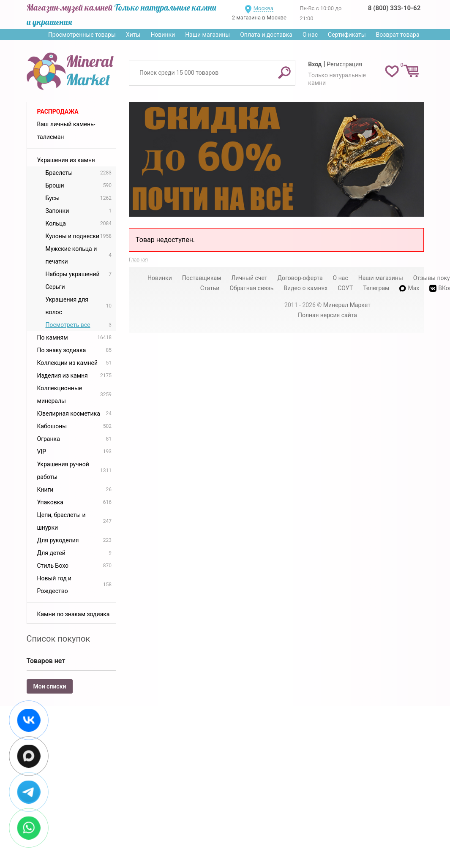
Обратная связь (251, 288)
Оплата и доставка (266, 35)
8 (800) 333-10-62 (394, 8)
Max (409, 288)
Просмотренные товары (82, 35)
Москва (263, 8)
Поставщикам (202, 278)
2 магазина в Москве (259, 18)
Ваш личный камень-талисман (66, 131)
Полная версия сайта (327, 315)
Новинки (163, 35)
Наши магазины (207, 35)
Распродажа (58, 112)
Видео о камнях (305, 288)
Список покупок (59, 639)
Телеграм (376, 288)
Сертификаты (347, 35)
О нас (310, 35)
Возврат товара (398, 35)
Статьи (210, 288)
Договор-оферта (300, 278)
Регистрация (344, 64)
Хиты (133, 35)
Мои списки (50, 686)
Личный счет (249, 278)
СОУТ (345, 288)
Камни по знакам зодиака (74, 614)
